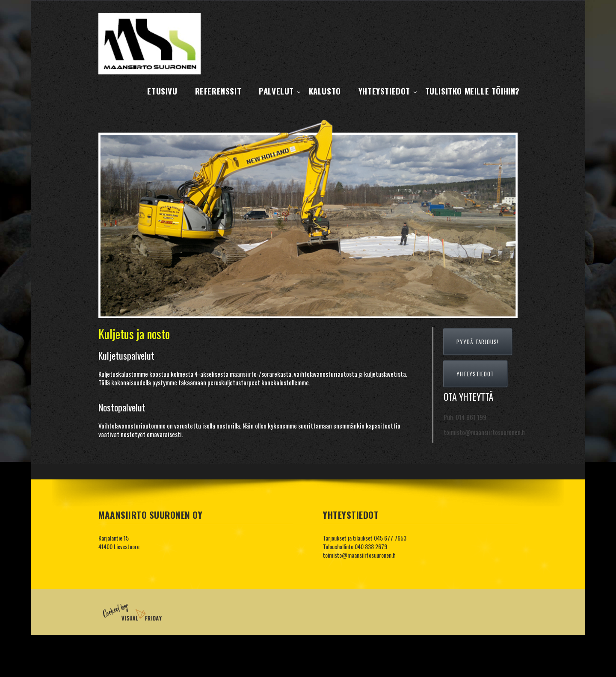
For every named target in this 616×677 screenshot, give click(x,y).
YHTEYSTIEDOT (475, 374)
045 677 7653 (390, 538)
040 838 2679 (371, 546)
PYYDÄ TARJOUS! (478, 342)
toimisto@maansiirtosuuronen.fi (359, 555)
